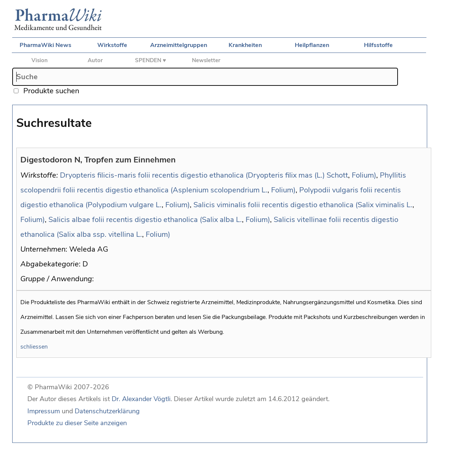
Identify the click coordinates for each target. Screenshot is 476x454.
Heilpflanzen (312, 45)
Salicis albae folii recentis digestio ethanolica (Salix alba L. (145, 220)
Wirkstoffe (112, 45)
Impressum (44, 411)
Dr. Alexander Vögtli (141, 399)
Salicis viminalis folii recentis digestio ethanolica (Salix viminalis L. (303, 205)
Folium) (364, 175)
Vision (40, 60)
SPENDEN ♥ (151, 60)
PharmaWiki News (45, 45)
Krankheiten (245, 45)
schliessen (34, 347)
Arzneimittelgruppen (179, 45)
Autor (95, 60)
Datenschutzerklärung (107, 411)
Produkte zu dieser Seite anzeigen (77, 423)
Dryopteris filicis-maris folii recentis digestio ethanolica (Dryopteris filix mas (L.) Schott (204, 175)
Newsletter (206, 60)
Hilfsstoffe (378, 45)
